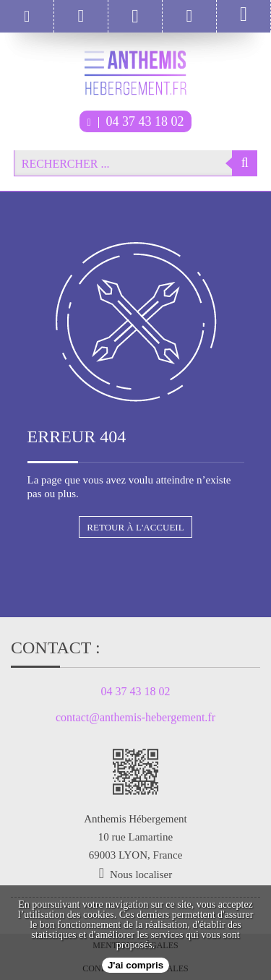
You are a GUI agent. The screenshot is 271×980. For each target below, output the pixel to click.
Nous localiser (141, 874)
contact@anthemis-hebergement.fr (135, 718)
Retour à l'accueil (135, 527)
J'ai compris (135, 965)
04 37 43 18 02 (135, 121)
